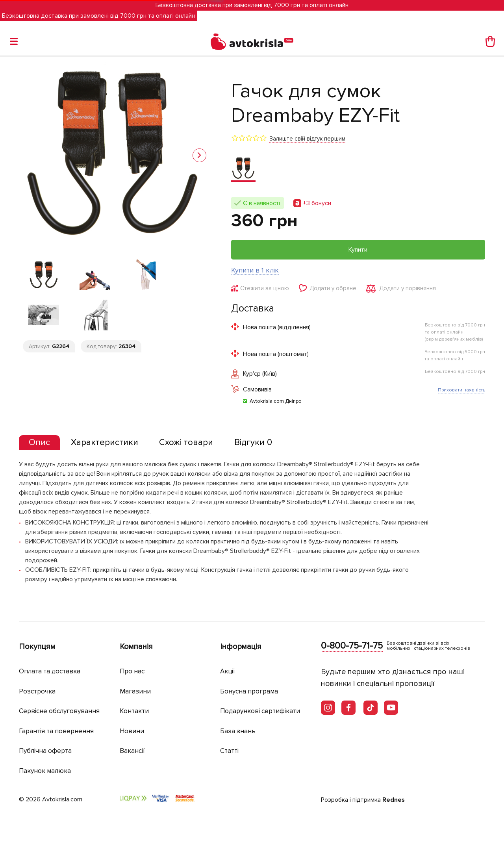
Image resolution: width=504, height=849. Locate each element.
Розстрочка (37, 691)
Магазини (135, 691)
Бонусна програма (249, 691)
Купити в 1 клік (255, 270)
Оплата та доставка (50, 671)
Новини (132, 731)
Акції (228, 671)
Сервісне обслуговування (59, 711)
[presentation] (39, 443)
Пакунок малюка (45, 771)
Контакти (134, 711)
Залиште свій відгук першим (307, 139)
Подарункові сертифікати (260, 711)
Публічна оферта (45, 751)
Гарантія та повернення (56, 731)
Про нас (132, 671)
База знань (238, 731)
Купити (358, 250)
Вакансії (132, 751)
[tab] (39, 443)
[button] (199, 155)
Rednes (394, 800)
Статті (229, 751)
